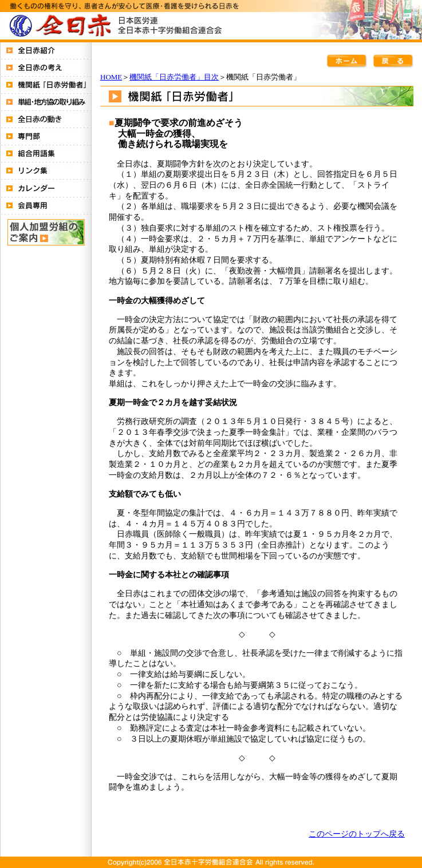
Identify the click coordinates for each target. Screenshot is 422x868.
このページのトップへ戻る (357, 834)
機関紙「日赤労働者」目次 (174, 77)
